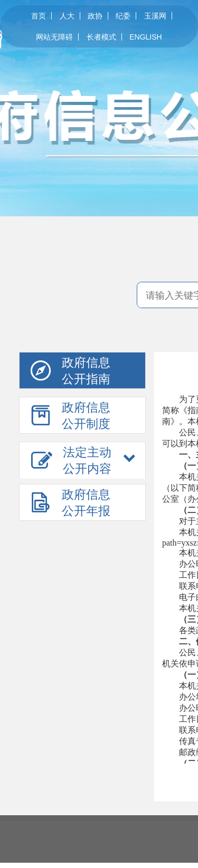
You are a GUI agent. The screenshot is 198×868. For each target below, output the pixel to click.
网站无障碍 (54, 37)
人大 (67, 16)
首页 (39, 16)
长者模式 (101, 37)
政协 (95, 16)
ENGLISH (145, 37)
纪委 (123, 16)
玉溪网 (155, 16)
